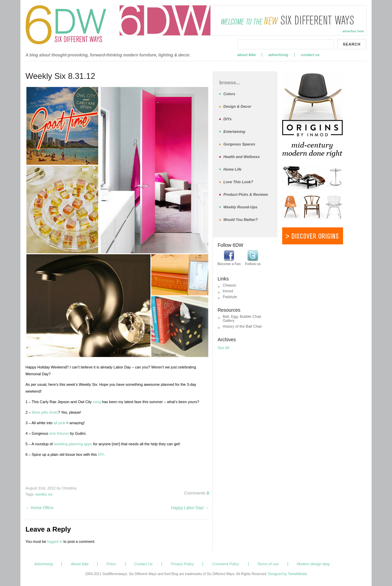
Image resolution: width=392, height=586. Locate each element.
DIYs (227, 119)
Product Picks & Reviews (246, 194)
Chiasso (229, 285)
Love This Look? (238, 182)
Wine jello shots (45, 412)
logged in (55, 541)
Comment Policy (225, 564)
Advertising (278, 55)
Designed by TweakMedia (287, 574)
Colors (229, 94)
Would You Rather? (241, 220)
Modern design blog (313, 564)
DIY (101, 454)
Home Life (232, 169)
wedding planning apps (73, 444)
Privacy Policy (182, 564)
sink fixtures (59, 433)
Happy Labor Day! (190, 508)
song (97, 402)
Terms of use (268, 564)
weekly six (44, 494)
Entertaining (234, 132)
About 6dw (246, 55)
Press (111, 564)
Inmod (228, 291)
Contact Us (310, 55)
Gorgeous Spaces (239, 144)
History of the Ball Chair (242, 326)
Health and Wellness (242, 157)
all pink (59, 423)
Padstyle (230, 297)
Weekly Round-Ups (240, 207)
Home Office (39, 508)
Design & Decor (237, 106)
